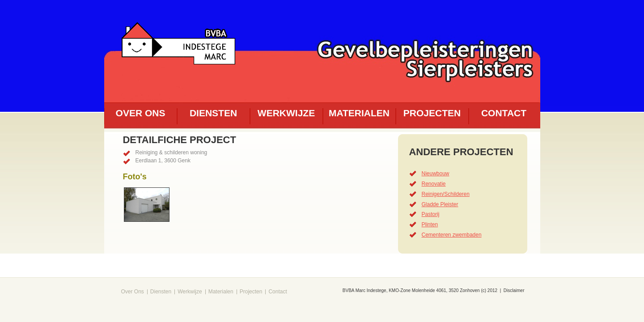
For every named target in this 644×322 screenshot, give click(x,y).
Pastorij (431, 214)
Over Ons (133, 292)
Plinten (430, 225)
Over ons (141, 113)
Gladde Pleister (440, 204)
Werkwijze (286, 113)
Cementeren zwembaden (452, 235)
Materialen (359, 113)
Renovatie (434, 184)
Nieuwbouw (436, 174)
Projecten (432, 113)
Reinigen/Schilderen (446, 194)
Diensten (213, 113)
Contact (504, 113)
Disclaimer (514, 290)
